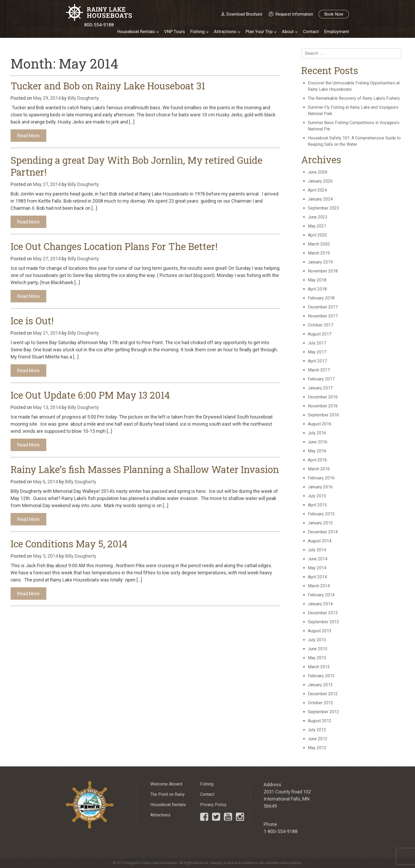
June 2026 (318, 172)
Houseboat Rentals (136, 31)
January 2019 (320, 262)
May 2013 (317, 658)
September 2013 (323, 622)
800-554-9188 (99, 25)
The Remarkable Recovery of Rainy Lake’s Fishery (354, 98)
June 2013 (318, 649)
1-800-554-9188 (281, 831)
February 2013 (321, 676)
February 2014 (321, 595)
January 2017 (320, 388)
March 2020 (319, 244)
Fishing (197, 31)
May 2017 (317, 352)
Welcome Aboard (166, 784)
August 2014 (320, 541)
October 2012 (321, 703)
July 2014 (317, 550)
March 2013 (319, 667)
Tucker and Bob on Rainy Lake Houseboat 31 (108, 86)
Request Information (294, 14)
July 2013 (317, 640)
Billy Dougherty (83, 98)
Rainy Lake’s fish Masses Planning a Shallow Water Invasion (145, 469)
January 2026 (320, 181)
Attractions (225, 31)
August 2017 (320, 334)
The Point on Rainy (168, 794)
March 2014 (319, 586)
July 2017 (317, 343)
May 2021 (317, 226)
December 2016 (323, 397)
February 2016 (321, 478)
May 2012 (317, 748)
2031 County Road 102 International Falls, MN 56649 (287, 799)
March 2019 (319, 253)
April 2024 (317, 190)
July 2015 (317, 496)
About (288, 31)
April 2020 (317, 235)
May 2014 (317, 568)
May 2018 (317, 280)
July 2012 (317, 730)
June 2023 (318, 217)
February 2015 (321, 514)
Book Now (334, 14)
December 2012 (323, 694)
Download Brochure (244, 14)
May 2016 (317, 451)
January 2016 (320, 487)
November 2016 (323, 406)
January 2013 (320, 685)
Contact (311, 31)
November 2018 (323, 271)
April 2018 (317, 289)
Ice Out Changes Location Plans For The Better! (114, 246)
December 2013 (323, 613)
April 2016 (317, 460)
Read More (28, 136)
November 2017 (323, 316)
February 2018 (321, 298)
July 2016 (317, 433)
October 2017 (321, 325)
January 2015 (320, 523)
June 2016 (318, 442)
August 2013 (320, 631)
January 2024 (320, 199)
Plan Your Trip (259, 31)
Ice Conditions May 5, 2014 (69, 544)
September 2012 (323, 712)
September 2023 (323, 208)
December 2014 (323, 532)
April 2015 (317, 505)
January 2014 (320, 604)
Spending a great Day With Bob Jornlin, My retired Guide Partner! (136, 166)
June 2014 (318, 559)
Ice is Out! (32, 321)
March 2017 (319, 370)
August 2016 (320, 424)
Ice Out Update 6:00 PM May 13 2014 (90, 395)
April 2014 (317, 577)
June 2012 (318, 739)
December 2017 (323, 307)
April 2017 (317, 361)
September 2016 (323, 415)
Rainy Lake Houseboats (99, 13)
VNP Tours (175, 31)
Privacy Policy (213, 805)
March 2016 (319, 469)
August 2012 (320, 721)
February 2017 (321, 379)
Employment (337, 31)
